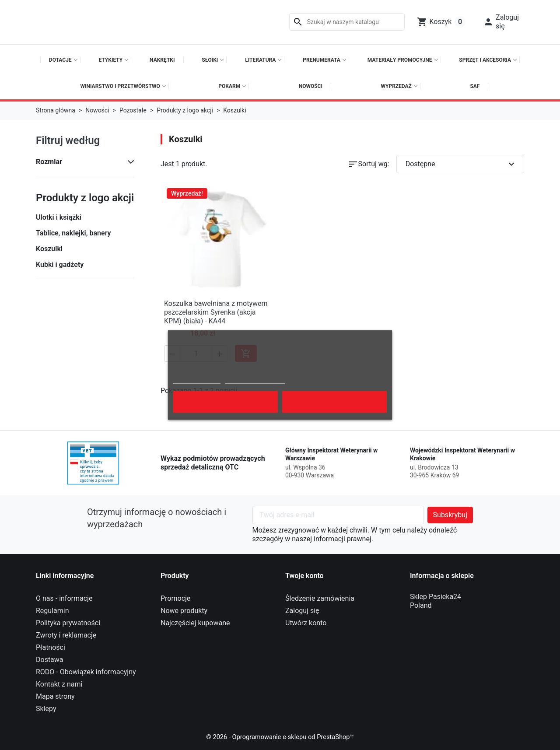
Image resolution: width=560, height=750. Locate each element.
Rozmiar (49, 162)
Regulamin (52, 611)
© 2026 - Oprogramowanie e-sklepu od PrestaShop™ (280, 737)
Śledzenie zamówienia (320, 598)
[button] (501, 22)
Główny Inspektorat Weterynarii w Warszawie (331, 454)
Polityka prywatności (68, 623)
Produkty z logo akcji (85, 198)
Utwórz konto (306, 623)
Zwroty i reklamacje (66, 635)
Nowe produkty (184, 611)
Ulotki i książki (59, 217)
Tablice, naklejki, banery (73, 233)
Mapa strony (55, 696)
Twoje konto (304, 576)
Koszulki (49, 249)
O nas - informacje (64, 598)
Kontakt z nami (59, 684)
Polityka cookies (197, 380)
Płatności (51, 647)
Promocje (175, 598)
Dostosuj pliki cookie (255, 380)
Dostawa (50, 660)
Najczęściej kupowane (195, 623)
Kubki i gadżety (60, 265)
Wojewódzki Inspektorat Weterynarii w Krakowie (462, 454)
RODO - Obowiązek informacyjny (86, 672)
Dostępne (461, 164)
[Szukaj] (347, 22)
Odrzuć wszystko (226, 402)
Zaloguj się (302, 611)
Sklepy (46, 709)
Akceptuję (334, 402)
